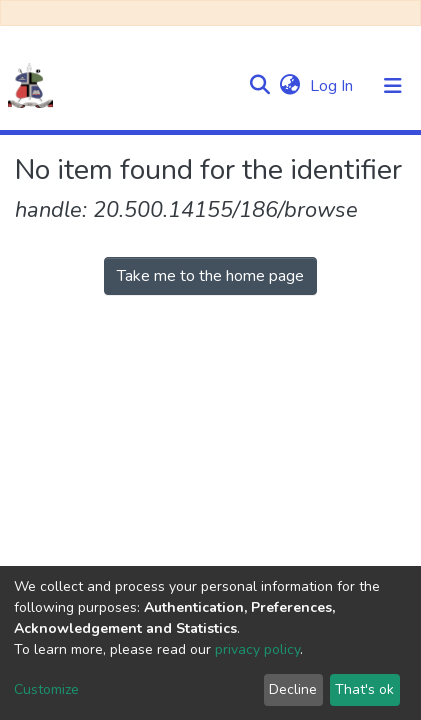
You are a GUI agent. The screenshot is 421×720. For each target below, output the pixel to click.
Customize (46, 689)
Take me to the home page (210, 276)
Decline (293, 689)
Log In (333, 86)
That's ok (364, 689)
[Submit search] (259, 86)
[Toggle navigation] (393, 86)
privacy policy (257, 649)
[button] (289, 86)
